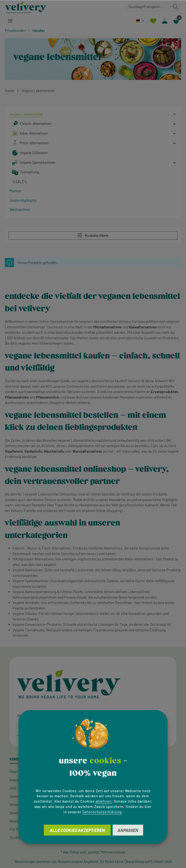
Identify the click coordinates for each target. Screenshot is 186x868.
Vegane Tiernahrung (28, 630)
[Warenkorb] (176, 21)
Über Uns (17, 772)
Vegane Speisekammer (31, 581)
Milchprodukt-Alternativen (33, 559)
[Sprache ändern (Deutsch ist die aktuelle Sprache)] (140, 21)
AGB (13, 788)
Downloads (18, 813)
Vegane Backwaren (28, 570)
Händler (39, 31)
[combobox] (148, 7)
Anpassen (128, 830)
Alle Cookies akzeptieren (77, 830)
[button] (174, 114)
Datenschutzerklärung (102, 812)
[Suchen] (176, 7)
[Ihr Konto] (165, 21)
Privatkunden (15, 31)
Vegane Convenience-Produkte (37, 624)
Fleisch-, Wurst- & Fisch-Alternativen (42, 548)
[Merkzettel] (153, 21)
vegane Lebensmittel (96, 321)
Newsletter (18, 821)
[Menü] (10, 21)
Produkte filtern (93, 235)
